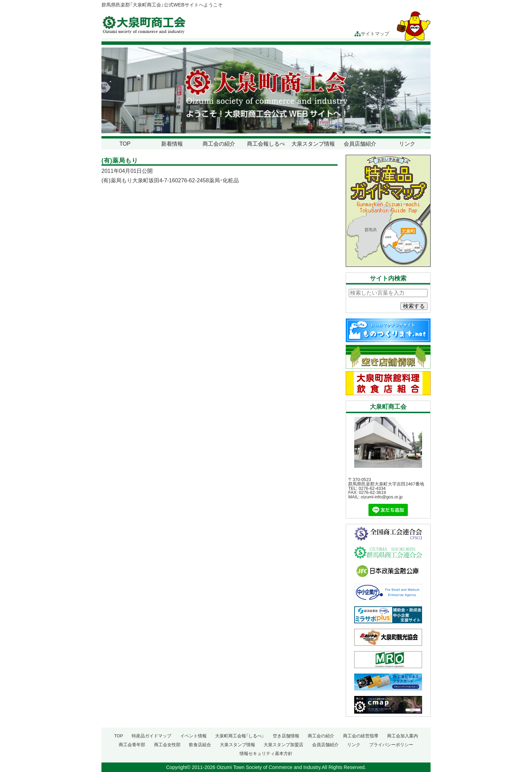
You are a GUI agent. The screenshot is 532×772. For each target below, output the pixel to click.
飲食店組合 (200, 745)
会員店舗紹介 (360, 144)
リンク (407, 144)
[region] (266, 90)
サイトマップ (372, 34)
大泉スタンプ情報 (313, 144)
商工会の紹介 (219, 144)
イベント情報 (193, 736)
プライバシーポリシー (391, 745)
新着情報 (172, 144)
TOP (125, 144)
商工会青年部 (132, 745)
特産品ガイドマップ (151, 736)
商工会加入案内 (403, 736)
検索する (414, 306)
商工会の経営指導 (361, 736)
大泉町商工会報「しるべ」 (240, 736)
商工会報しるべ (266, 144)
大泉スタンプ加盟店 (283, 745)
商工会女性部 (167, 745)
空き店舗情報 (286, 736)
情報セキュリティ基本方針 (266, 753)
